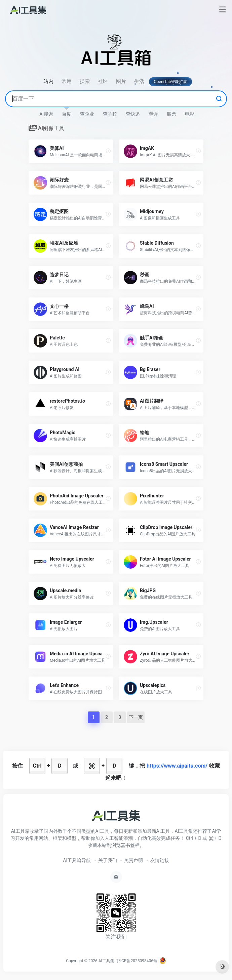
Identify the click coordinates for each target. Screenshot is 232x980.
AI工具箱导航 (77, 860)
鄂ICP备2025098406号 (137, 961)
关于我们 (108, 860)
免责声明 (133, 860)
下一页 (136, 717)
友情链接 (160, 860)
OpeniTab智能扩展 (171, 82)
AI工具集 (106, 961)
